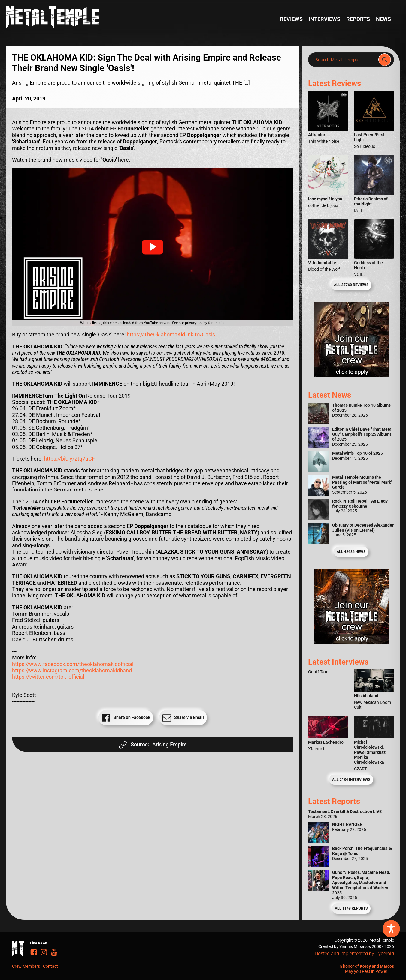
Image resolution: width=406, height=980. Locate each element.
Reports (358, 19)
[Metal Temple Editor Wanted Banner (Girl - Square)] (351, 375)
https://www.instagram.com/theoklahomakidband (72, 670)
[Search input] (345, 60)
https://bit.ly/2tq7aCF (69, 459)
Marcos (387, 966)
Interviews (324, 19)
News (383, 19)
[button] (153, 247)
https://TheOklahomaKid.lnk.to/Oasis (171, 335)
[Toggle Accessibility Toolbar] (391, 929)
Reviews (291, 19)
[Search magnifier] (385, 60)
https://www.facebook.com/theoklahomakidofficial (73, 664)
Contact (50, 966)
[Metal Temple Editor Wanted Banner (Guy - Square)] (351, 642)
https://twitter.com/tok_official (48, 677)
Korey (365, 966)
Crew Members (26, 966)
